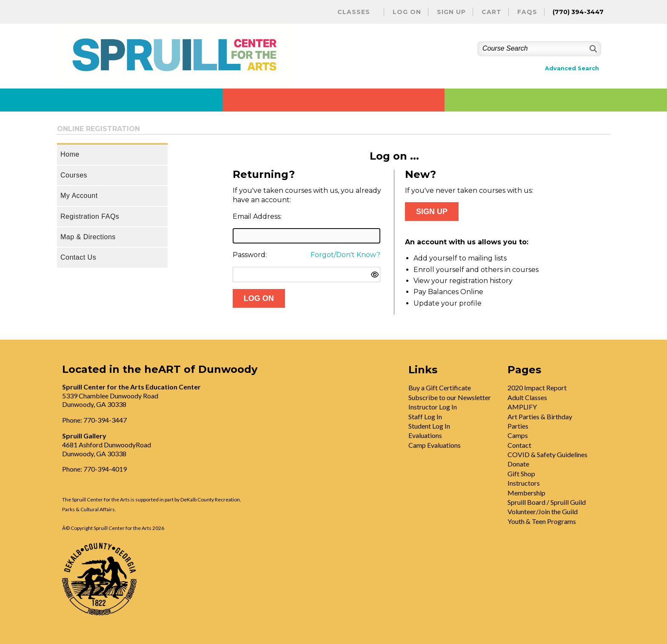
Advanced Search (572, 68)
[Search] (592, 49)
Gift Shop (521, 474)
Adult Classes (527, 397)
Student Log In (429, 426)
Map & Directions (88, 237)
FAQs (527, 12)
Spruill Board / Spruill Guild (547, 502)
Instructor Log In (433, 407)
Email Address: (257, 216)
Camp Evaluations (435, 445)
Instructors (524, 483)
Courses (74, 175)
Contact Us (78, 257)
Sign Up (451, 12)
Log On (407, 12)
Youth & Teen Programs (542, 521)
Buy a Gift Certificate (440, 388)
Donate (518, 464)
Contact (519, 445)
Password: (250, 255)
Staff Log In (425, 416)
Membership (526, 493)
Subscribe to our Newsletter (450, 397)
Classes (354, 12)
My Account (79, 196)
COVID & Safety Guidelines (547, 454)
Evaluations (425, 435)
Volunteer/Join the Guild (543, 511)
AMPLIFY (522, 407)
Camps (518, 435)
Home (70, 154)
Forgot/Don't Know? (345, 255)
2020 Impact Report (537, 388)
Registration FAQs (90, 216)
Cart (492, 12)
